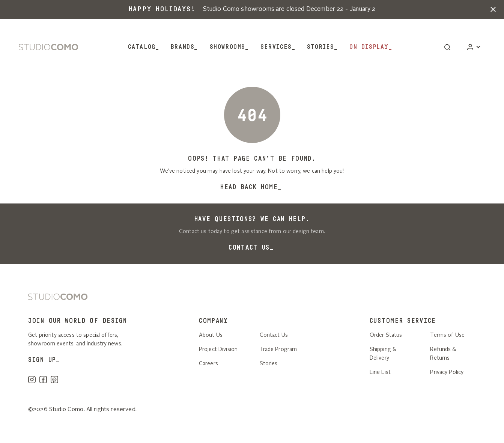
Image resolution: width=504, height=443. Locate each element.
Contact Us (249, 248)
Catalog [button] (142, 47)
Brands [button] (183, 47)
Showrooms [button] (228, 47)
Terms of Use (447, 335)
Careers (208, 364)
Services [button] (276, 47)
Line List (380, 372)
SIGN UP (42, 360)
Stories (321, 47)
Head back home (249, 187)
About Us (211, 335)
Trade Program (278, 350)
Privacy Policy (447, 372)
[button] (493, 9)
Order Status (386, 335)
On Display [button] (369, 47)
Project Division (218, 350)
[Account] (473, 47)
